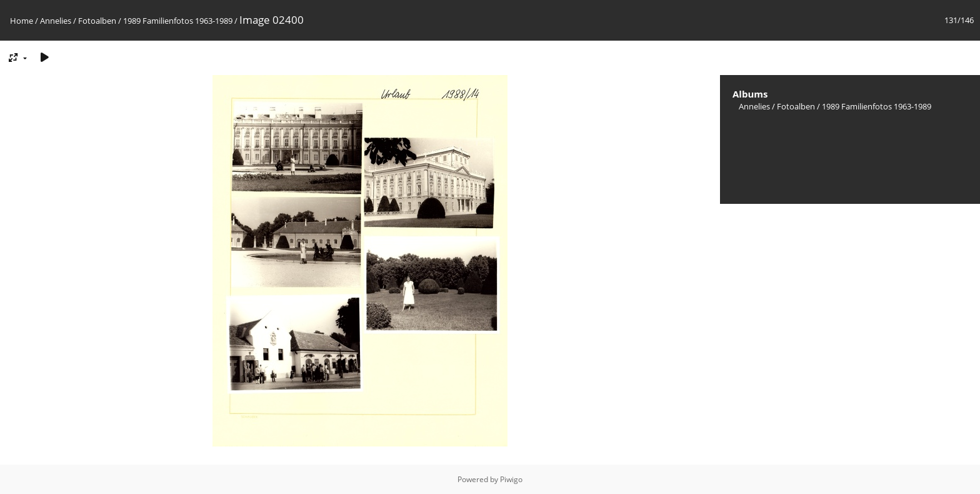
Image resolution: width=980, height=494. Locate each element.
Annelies (56, 21)
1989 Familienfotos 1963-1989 (178, 21)
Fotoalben (97, 21)
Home (22, 21)
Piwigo (511, 479)
